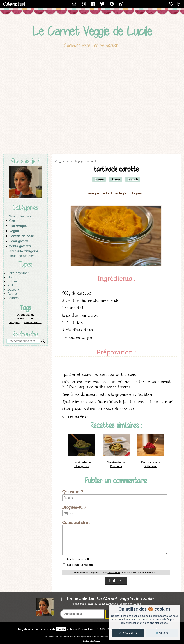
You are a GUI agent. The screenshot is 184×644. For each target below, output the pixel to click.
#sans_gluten (25, 318)
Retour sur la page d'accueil (79, 161)
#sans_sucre (33, 322)
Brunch (13, 298)
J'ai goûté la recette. (78, 565)
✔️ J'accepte (128, 633)
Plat (10, 285)
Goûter (13, 277)
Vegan (14, 231)
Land (86, 629)
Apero (12, 294)
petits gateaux (20, 246)
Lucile (61, 629)
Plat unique (18, 226)
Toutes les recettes (24, 216)
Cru (12, 221)
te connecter (114, 573)
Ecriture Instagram (92, 641)
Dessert (13, 289)
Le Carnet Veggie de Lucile (92, 31)
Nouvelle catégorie (24, 251)
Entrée (12, 281)
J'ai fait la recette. (77, 559)
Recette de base (21, 236)
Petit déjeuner (18, 273)
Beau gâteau (19, 241)
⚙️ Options (162, 633)
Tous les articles (22, 256)
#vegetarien (25, 315)
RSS (102, 629)
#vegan (14, 322)
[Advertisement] (92, 125)
